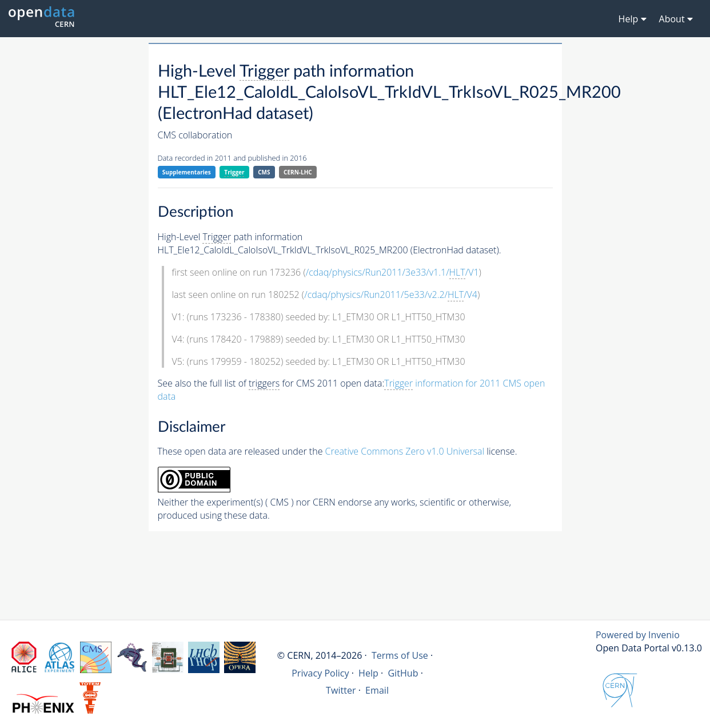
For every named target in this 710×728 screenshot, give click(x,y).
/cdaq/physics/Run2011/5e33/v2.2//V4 (391, 295)
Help (368, 673)
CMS (264, 172)
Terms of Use (400, 655)
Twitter (341, 690)
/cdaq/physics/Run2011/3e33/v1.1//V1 (392, 272)
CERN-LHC (298, 172)
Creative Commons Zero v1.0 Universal (405, 451)
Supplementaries (187, 172)
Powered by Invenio (638, 635)
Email (377, 690)
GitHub (403, 673)
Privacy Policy (320, 673)
